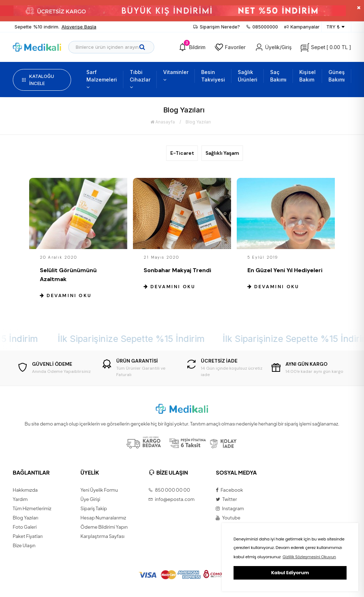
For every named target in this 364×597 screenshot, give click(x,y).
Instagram (230, 508)
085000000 (262, 27)
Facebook (229, 490)
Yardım (20, 499)
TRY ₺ (335, 27)
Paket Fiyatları (28, 536)
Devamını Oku (66, 295)
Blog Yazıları (198, 122)
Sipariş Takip (94, 508)
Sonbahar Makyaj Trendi (177, 270)
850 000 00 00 (169, 490)
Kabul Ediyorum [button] (290, 573)
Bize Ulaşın (24, 545)
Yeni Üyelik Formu (99, 490)
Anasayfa (163, 122)
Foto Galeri (25, 527)
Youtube (228, 518)
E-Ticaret (182, 153)
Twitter (226, 499)
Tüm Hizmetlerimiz (32, 508)
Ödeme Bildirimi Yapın (104, 527)
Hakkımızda (25, 490)
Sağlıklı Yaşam (222, 153)
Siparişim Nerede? (217, 27)
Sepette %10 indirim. (55, 27)
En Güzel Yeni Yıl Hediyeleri (285, 270)
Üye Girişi (90, 499)
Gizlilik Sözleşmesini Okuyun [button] (309, 557)
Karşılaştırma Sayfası (102, 536)
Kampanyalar (302, 27)
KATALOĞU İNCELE (38, 80)
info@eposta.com (172, 499)
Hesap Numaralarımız (103, 518)
